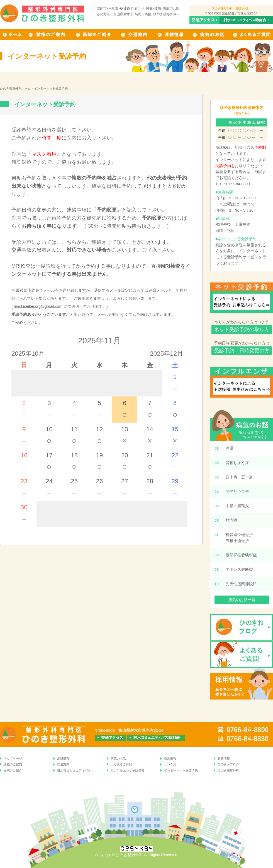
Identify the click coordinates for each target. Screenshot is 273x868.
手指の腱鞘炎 (237, 506)
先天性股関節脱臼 (241, 584)
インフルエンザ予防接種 (127, 770)
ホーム (12, 35)
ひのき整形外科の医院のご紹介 (94, 35)
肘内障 (231, 520)
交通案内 (135, 35)
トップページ (13, 758)
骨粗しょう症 (237, 463)
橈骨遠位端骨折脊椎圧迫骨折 (239, 538)
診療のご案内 (13, 764)
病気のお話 (209, 35)
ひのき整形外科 (228, 770)
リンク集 (170, 764)
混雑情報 (171, 35)
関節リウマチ (237, 492)
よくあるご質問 (251, 35)
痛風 (230, 448)
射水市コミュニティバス (74, 770)
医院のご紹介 (13, 770)
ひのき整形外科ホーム (15, 88)
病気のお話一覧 (242, 600)
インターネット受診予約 (181, 770)
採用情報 (170, 758)
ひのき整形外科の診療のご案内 (48, 35)
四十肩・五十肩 (239, 477)
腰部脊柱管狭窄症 (241, 555)
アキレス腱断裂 (239, 570)
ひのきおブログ (228, 764)
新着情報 (224, 758)
